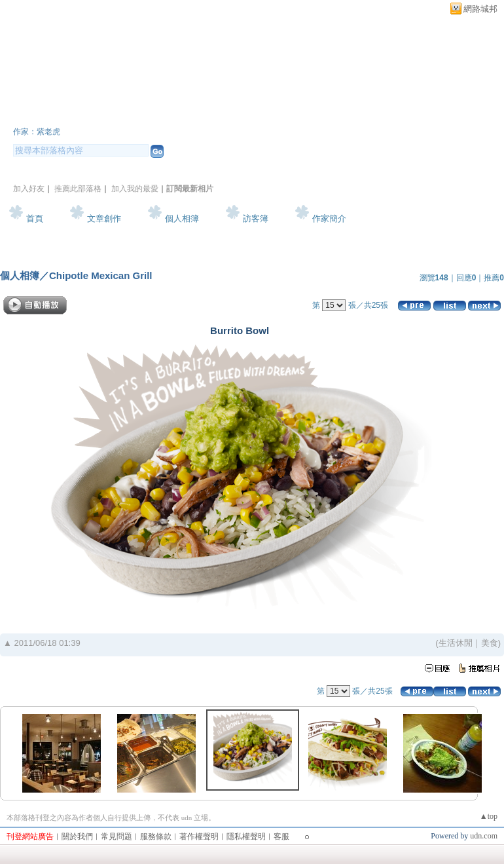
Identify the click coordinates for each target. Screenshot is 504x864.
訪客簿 (256, 218)
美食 (490, 643)
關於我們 (77, 836)
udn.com (484, 836)
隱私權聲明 (246, 836)
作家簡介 (329, 218)
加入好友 (29, 189)
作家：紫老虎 (37, 132)
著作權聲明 (199, 836)
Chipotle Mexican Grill (101, 275)
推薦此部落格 (78, 189)
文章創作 (104, 218)
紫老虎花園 (62, 114)
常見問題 (117, 836)
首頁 (35, 218)
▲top (489, 816)
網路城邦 (480, 9)
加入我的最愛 (135, 189)
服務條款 (156, 836)
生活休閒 (456, 643)
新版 (170, 114)
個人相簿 (182, 218)
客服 (281, 836)
